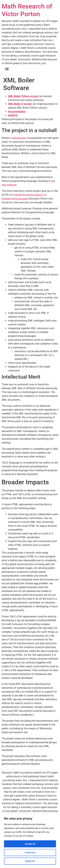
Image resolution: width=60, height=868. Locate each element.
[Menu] (7, 69)
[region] (30, 841)
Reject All (30, 861)
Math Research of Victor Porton (27, 10)
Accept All (30, 844)
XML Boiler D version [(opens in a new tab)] (20, 104)
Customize (30, 852)
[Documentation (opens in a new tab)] (17, 112)
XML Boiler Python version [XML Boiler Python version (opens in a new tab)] (23, 96)
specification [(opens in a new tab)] (20, 138)
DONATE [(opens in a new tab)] (13, 115)
